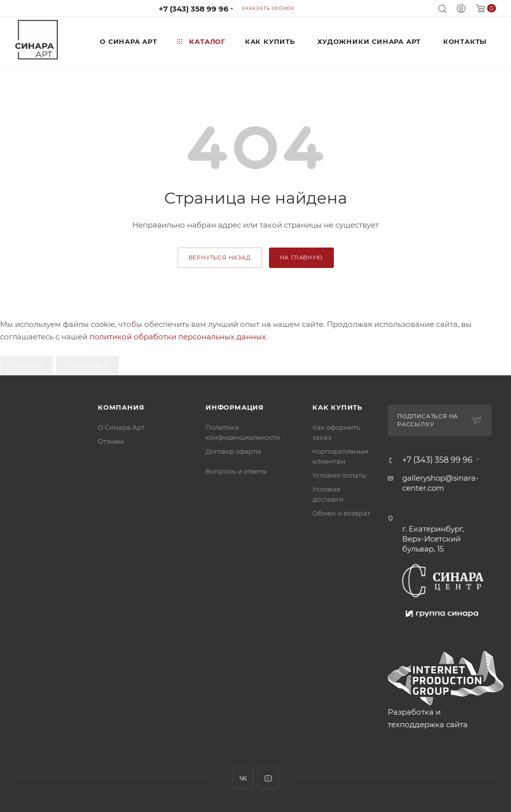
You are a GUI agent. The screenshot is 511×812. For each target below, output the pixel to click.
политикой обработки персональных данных (178, 337)
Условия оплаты (339, 475)
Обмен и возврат (341, 513)
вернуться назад (220, 258)
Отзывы (111, 441)
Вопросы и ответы (236, 471)
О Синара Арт (121, 427)
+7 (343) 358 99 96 (194, 9)
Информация (235, 407)
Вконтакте (243, 778)
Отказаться (87, 365)
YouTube (268, 778)
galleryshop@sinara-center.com (440, 483)
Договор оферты (233, 451)
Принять (27, 365)
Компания (121, 407)
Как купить (337, 407)
